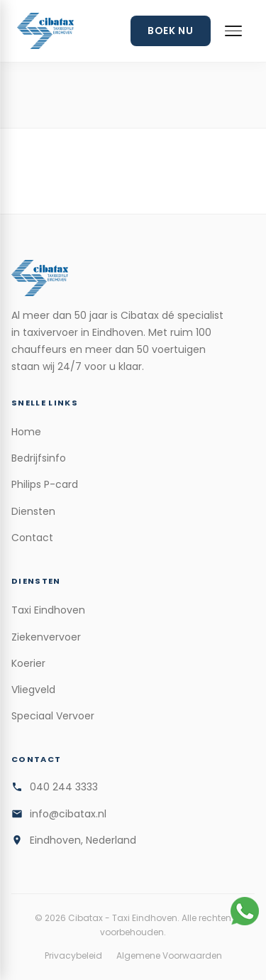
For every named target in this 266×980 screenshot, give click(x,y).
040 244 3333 (64, 787)
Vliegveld (33, 690)
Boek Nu (171, 31)
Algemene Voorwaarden (169, 956)
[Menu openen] (233, 31)
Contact (32, 538)
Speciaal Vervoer (53, 716)
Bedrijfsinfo (39, 458)
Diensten (33, 511)
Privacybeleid (73, 956)
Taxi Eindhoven (48, 610)
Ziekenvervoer (46, 637)
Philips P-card (45, 484)
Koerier (28, 663)
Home (26, 432)
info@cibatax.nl (68, 814)
